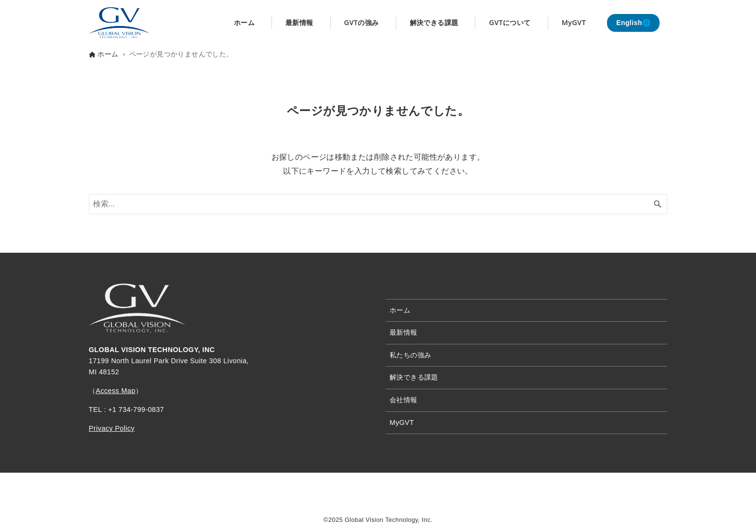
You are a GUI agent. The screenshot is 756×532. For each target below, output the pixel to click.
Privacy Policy (112, 428)
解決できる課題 (414, 377)
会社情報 (404, 400)
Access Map (115, 391)
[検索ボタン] (658, 204)
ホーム (400, 310)
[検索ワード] (378, 204)
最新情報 (404, 332)
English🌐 (633, 23)
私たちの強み (410, 355)
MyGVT (402, 423)
